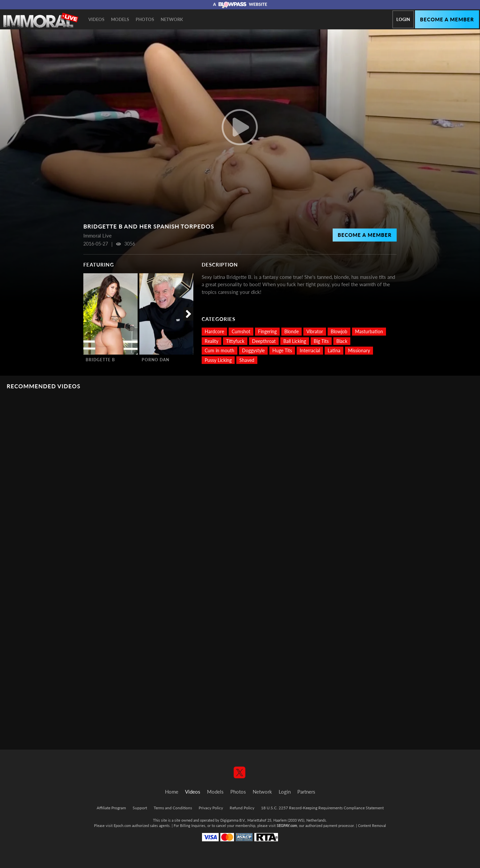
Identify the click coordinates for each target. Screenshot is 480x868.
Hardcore (214, 331)
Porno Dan (155, 360)
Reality (211, 341)
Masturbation (369, 331)
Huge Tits (282, 350)
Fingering (267, 331)
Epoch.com (122, 825)
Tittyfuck (235, 341)
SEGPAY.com (287, 825)
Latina (334, 350)
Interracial (310, 350)
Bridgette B (100, 360)
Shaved (247, 360)
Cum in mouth (219, 350)
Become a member (447, 19)
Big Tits (321, 341)
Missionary (359, 350)
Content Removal (372, 825)
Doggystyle (253, 350)
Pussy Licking (218, 360)
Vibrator (315, 331)
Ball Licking (295, 341)
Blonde (291, 331)
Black (342, 341)
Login (403, 19)
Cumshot (241, 331)
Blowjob (339, 331)
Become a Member (365, 235)
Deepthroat (264, 341)
